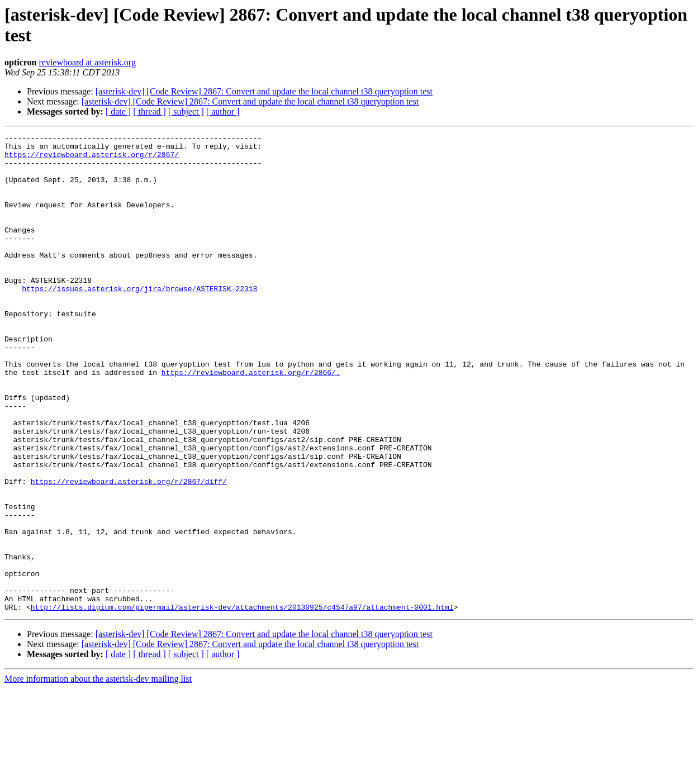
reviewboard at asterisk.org (87, 62)
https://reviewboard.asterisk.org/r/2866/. (251, 421)
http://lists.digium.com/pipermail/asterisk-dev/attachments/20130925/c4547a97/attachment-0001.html (242, 702)
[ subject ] (186, 111)
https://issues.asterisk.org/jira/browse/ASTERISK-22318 (139, 320)
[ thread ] (149, 111)
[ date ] (118, 111)
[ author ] (223, 111)
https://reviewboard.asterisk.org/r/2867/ (92, 159)
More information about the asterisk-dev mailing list (98, 774)
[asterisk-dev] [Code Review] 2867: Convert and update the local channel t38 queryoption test (264, 91)
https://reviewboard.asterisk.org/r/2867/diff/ (129, 552)
